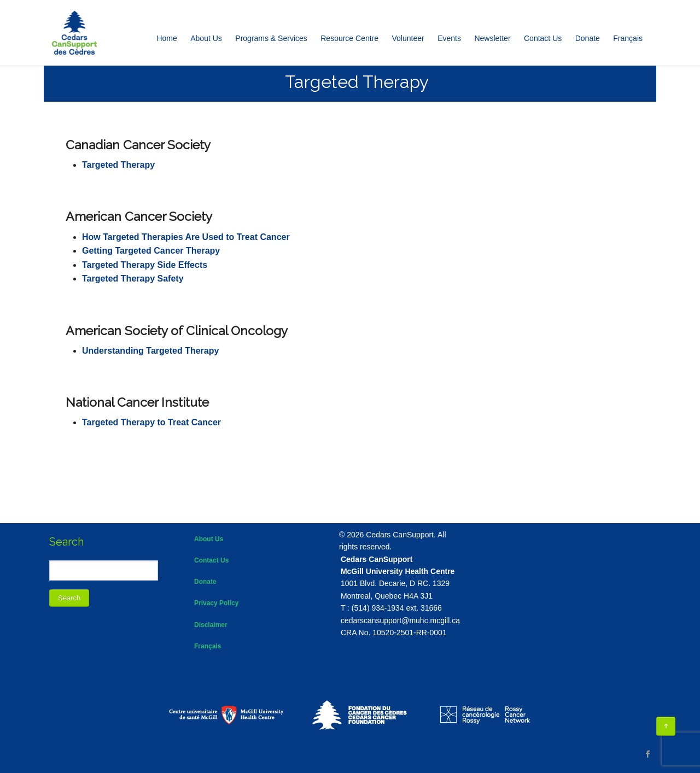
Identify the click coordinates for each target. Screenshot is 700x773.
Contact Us (543, 38)
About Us (206, 38)
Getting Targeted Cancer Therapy (151, 251)
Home (167, 38)
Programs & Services (271, 38)
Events (449, 38)
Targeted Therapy (118, 165)
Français (208, 646)
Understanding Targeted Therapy (150, 351)
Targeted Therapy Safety (133, 279)
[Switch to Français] (628, 38)
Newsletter (492, 38)
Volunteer (408, 38)
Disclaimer (211, 625)
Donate (588, 38)
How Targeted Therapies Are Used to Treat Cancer (186, 237)
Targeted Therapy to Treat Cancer (151, 422)
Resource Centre (349, 38)
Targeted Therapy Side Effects (145, 265)
